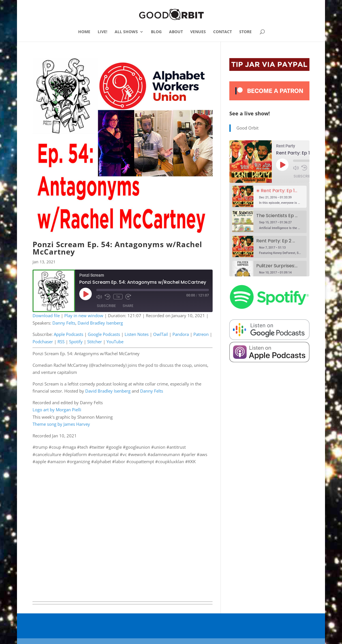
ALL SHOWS (126, 32)
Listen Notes (137, 334)
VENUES (198, 32)
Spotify (76, 342)
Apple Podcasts (69, 334)
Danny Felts (64, 323)
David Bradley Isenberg (100, 323)
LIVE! (102, 32)
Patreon (201, 334)
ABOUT (176, 32)
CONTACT (223, 32)
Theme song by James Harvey (61, 424)
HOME (84, 32)
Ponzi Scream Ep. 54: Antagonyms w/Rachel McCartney (117, 248)
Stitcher (95, 342)
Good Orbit (247, 128)
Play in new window (84, 315)
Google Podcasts (104, 334)
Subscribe (106, 306)
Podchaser (43, 342)
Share (128, 306)
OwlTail (161, 334)
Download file (46, 315)
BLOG (156, 32)
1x (118, 296)
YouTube (115, 342)
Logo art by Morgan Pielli (57, 410)
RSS (61, 342)
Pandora (181, 334)
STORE (245, 32)
